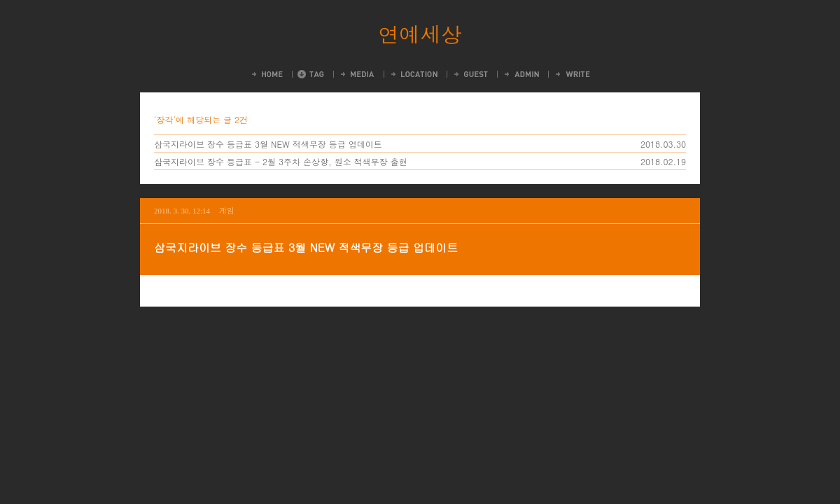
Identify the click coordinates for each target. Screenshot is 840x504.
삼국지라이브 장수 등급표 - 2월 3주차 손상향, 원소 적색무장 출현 (281, 161)
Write (572, 74)
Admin (521, 74)
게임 (227, 210)
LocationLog (413, 74)
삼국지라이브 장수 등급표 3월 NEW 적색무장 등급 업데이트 (268, 144)
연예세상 (420, 34)
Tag (311, 74)
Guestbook (470, 74)
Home (266, 74)
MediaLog (357, 74)
